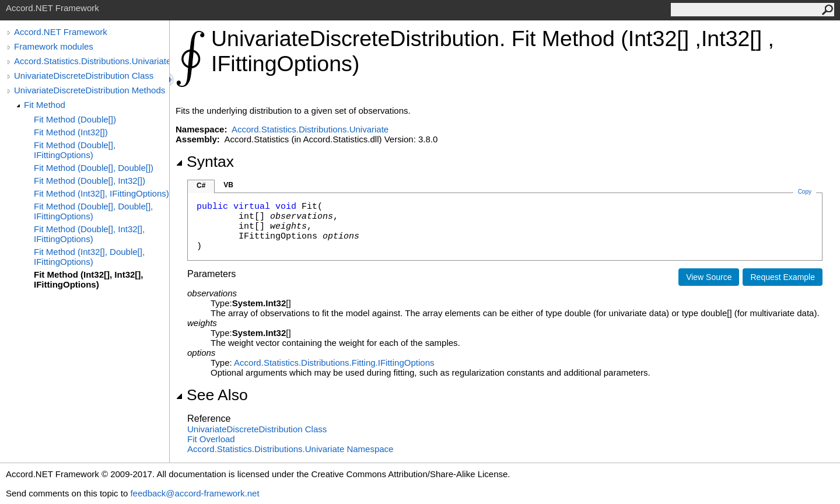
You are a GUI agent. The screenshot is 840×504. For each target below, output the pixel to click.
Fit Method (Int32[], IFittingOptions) (101, 193)
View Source (709, 277)
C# (201, 185)
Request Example (783, 277)
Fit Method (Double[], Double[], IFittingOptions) (93, 211)
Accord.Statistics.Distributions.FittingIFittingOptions (334, 363)
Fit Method (45, 105)
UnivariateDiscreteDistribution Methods (90, 90)
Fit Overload (211, 439)
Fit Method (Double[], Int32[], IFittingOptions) (89, 234)
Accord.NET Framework (61, 32)
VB (228, 185)
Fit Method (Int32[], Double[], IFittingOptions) (89, 257)
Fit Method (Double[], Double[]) (94, 168)
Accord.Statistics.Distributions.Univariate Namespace (290, 449)
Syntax (205, 162)
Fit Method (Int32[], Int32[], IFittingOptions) (88, 279)
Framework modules (54, 46)
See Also (212, 395)
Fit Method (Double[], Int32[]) (90, 181)
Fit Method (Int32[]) (71, 132)
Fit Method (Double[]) (75, 119)
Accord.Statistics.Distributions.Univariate (92, 61)
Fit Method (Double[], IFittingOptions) (75, 150)
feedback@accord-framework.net (195, 493)
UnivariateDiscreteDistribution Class (84, 76)
